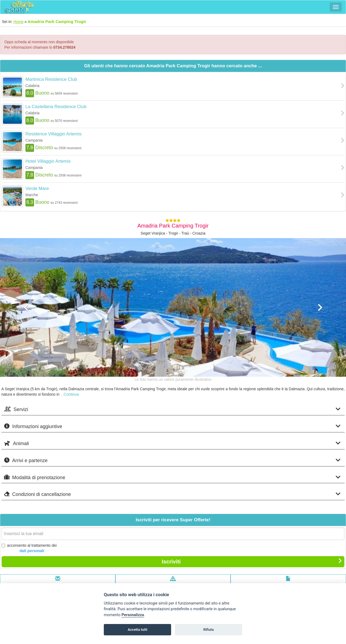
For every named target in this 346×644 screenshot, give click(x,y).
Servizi (172, 409)
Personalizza (133, 615)
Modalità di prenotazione (172, 477)
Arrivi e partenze (172, 460)
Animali (172, 443)
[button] (26, 340)
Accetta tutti (137, 630)
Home (19, 22)
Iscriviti (252, 561)
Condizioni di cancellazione (172, 494)
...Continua (70, 394)
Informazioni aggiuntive (172, 426)
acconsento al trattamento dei (29, 548)
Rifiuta (208, 630)
